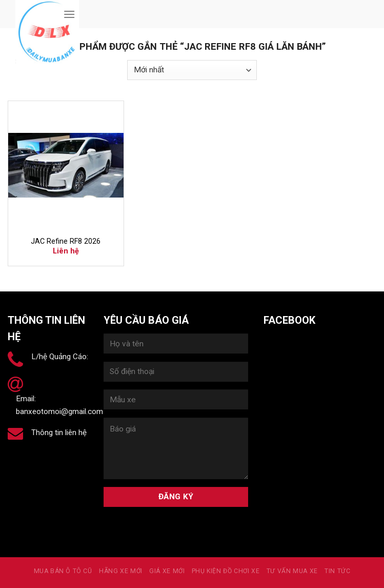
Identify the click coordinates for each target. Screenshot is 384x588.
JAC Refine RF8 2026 (66, 241)
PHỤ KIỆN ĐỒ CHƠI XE (226, 571)
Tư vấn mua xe (292, 571)
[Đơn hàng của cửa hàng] (192, 70)
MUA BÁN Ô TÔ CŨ (63, 571)
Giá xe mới (167, 571)
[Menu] (69, 14)
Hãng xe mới (121, 571)
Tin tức (337, 571)
